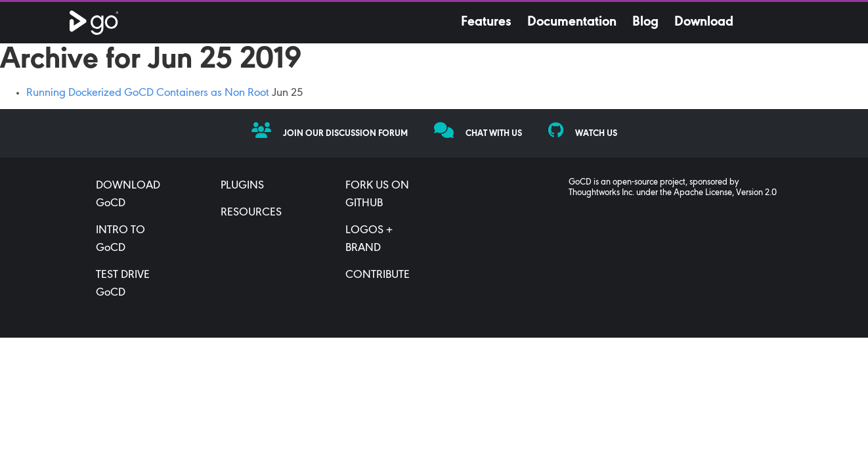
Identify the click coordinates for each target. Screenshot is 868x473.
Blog (645, 22)
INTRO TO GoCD (120, 239)
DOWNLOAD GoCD (128, 195)
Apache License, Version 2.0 (725, 193)
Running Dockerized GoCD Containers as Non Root (148, 93)
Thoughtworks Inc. (601, 193)
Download (704, 22)
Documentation (572, 22)
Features (486, 22)
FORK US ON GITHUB (377, 195)
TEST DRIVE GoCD (123, 284)
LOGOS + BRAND (369, 239)
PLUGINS (242, 186)
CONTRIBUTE (378, 275)
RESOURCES (251, 213)
